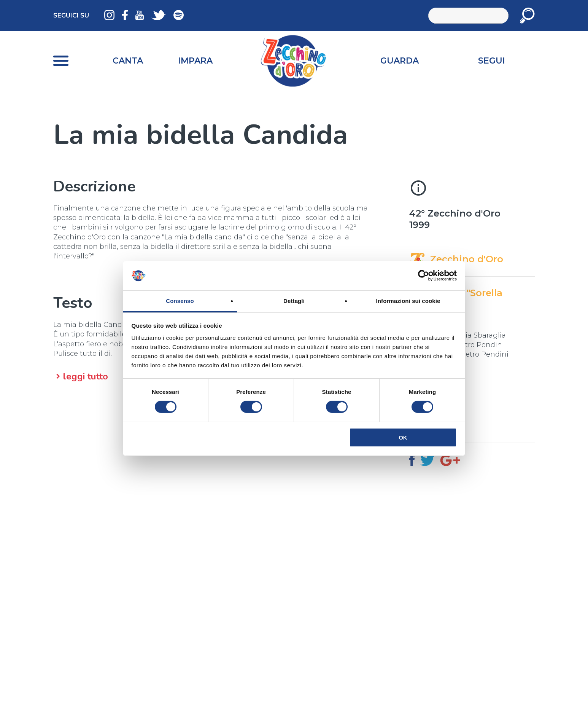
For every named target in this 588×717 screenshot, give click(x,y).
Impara (195, 61)
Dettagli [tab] (294, 301)
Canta (128, 61)
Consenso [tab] (180, 301)
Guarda (400, 61)
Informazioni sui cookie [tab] (408, 301)
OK (403, 437)
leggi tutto (85, 377)
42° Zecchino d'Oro (455, 213)
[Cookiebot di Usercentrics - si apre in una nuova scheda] (424, 276)
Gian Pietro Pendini (470, 345)
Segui (492, 61)
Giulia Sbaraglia (479, 335)
